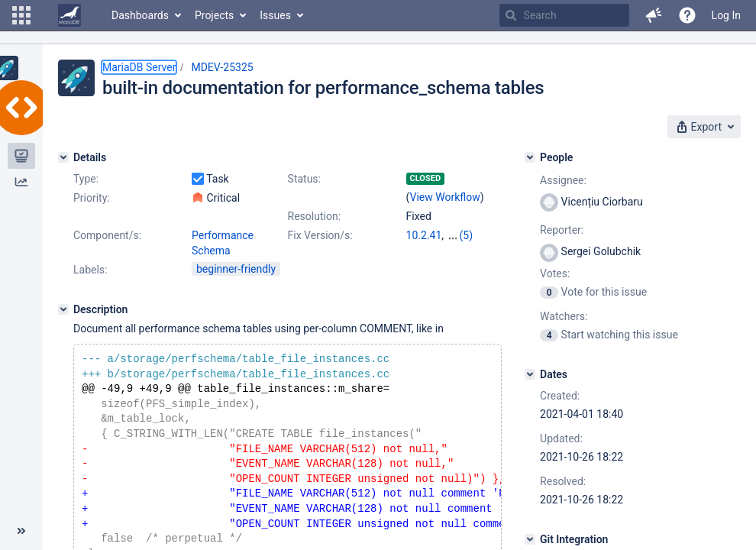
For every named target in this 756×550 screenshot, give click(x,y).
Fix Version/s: (320, 235)
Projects (214, 15)
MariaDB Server (139, 67)
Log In (726, 15)
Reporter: (562, 230)
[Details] (63, 157)
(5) (467, 235)
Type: (86, 179)
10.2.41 (424, 235)
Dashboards (140, 15)
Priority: (92, 198)
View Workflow (445, 197)
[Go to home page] (69, 15)
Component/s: (107, 235)
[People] (530, 157)
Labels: (90, 270)
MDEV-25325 (222, 67)
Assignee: (563, 180)
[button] (21, 15)
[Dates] (530, 374)
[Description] (63, 309)
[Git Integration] (530, 539)
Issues (275, 15)
